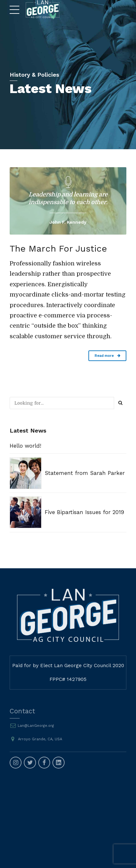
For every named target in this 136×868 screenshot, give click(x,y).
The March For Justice (61, 249)
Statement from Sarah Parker (85, 473)
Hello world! (25, 446)
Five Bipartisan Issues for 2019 (84, 512)
